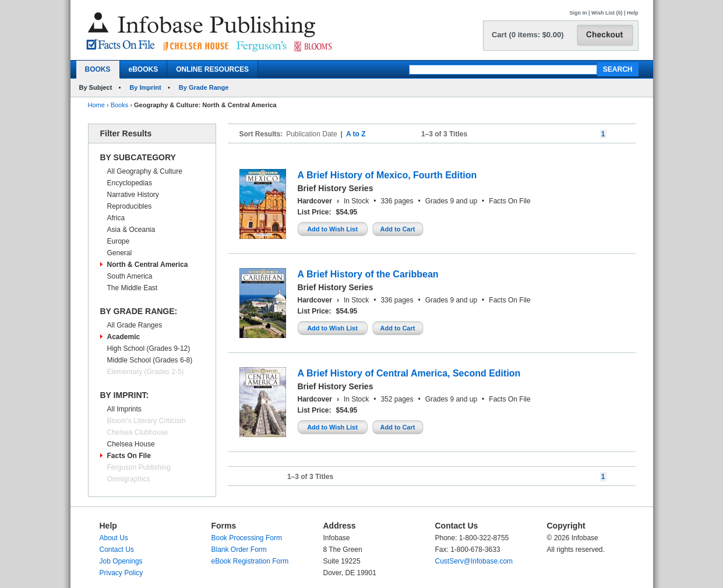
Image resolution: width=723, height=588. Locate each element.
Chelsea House (131, 444)
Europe (119, 241)
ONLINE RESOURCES (212, 69)
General (120, 253)
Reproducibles (130, 206)
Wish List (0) (607, 13)
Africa (116, 218)
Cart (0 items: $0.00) (528, 35)
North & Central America (148, 265)
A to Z (356, 134)
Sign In (579, 13)
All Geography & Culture (145, 171)
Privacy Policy (121, 573)
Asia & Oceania (131, 230)
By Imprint (145, 87)
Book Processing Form (247, 538)
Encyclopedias (130, 183)
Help (633, 13)
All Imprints (124, 409)
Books (120, 105)
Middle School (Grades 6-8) (150, 360)
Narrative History (133, 195)
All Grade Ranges (135, 325)
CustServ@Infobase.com (474, 561)
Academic (124, 337)
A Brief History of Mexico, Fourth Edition (387, 175)
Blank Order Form (239, 550)
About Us (114, 538)
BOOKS (98, 69)
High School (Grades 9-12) (149, 348)
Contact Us (117, 550)
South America (130, 276)
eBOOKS (144, 69)
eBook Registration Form (250, 561)
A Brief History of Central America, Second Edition (409, 373)
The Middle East (133, 288)
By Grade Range (204, 87)
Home (96, 105)
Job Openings (121, 561)
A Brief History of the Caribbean (368, 274)
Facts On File (129, 456)
